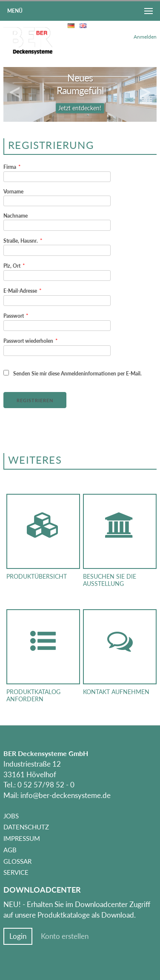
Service (16, 872)
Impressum (22, 838)
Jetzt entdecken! (80, 108)
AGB (10, 850)
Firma (12, 167)
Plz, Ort (14, 266)
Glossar (17, 861)
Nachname (16, 216)
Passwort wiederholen (31, 341)
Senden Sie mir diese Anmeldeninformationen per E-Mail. (73, 373)
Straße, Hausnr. (23, 241)
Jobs (11, 816)
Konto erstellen (65, 936)
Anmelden (145, 37)
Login (18, 936)
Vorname (13, 192)
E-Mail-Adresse (23, 291)
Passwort (16, 316)
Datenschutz (26, 827)
